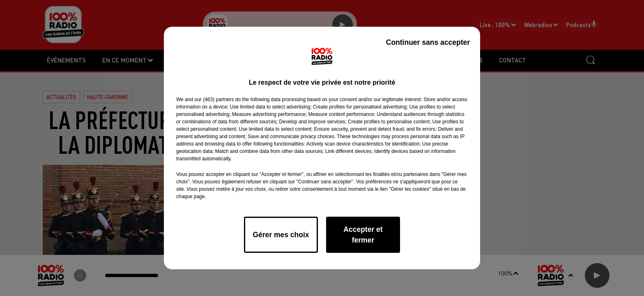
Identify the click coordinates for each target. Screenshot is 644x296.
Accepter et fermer (363, 235)
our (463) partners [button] (214, 99)
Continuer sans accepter (428, 42)
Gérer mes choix (281, 235)
